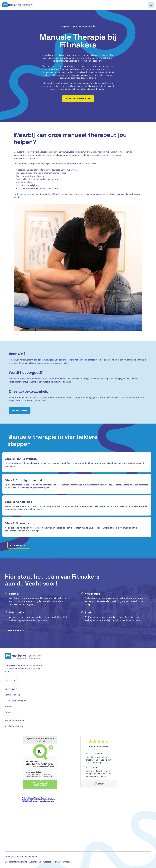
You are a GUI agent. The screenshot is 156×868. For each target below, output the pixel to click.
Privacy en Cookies (63, 862)
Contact (9, 712)
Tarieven (9, 706)
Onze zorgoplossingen (15, 701)
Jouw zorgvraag (12, 695)
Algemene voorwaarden (40, 862)
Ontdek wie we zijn (14, 726)
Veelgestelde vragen (15, 720)
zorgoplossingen (69, 26)
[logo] (18, 5)
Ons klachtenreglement (16, 862)
